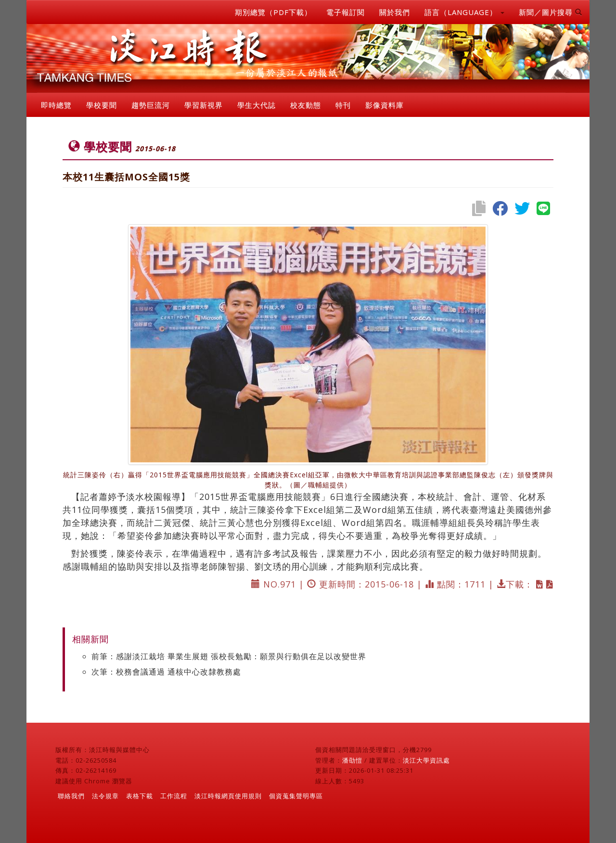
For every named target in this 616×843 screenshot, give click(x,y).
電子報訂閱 (346, 12)
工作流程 (174, 796)
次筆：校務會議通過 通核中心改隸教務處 (166, 672)
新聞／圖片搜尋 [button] (551, 12)
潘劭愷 (352, 760)
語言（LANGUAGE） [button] (464, 12)
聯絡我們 (71, 796)
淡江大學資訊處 (426, 760)
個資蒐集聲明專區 (296, 796)
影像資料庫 (385, 105)
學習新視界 (204, 105)
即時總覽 (56, 105)
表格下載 (140, 796)
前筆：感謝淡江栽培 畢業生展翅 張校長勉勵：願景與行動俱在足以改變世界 (229, 656)
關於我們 (395, 12)
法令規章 (105, 796)
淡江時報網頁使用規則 (228, 796)
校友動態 (306, 105)
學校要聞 (102, 105)
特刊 (343, 105)
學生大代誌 (257, 105)
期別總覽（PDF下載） (273, 12)
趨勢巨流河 (151, 105)
